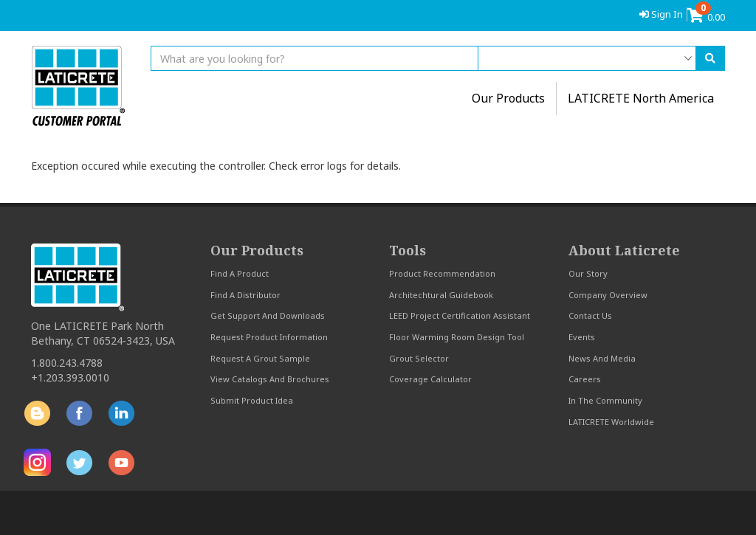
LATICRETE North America (641, 98)
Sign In (661, 14)
